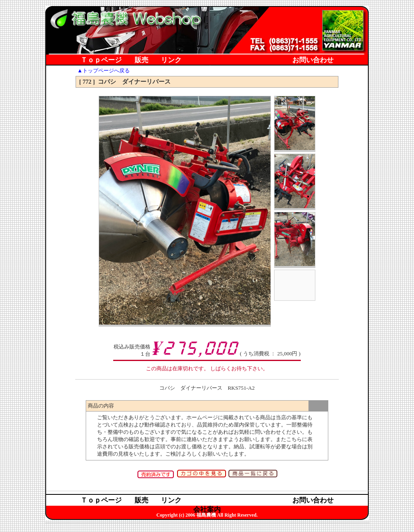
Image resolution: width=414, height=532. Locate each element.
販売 (142, 60)
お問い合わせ (313, 60)
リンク (171, 60)
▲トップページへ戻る (103, 71)
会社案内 (207, 70)
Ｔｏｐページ (101, 60)
